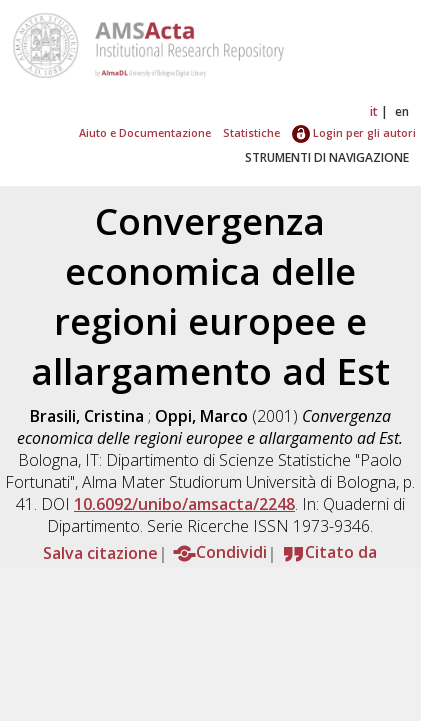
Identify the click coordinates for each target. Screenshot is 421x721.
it (374, 111)
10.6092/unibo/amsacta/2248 (184, 504)
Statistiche (251, 132)
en (402, 111)
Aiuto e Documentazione (145, 132)
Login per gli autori (354, 132)
